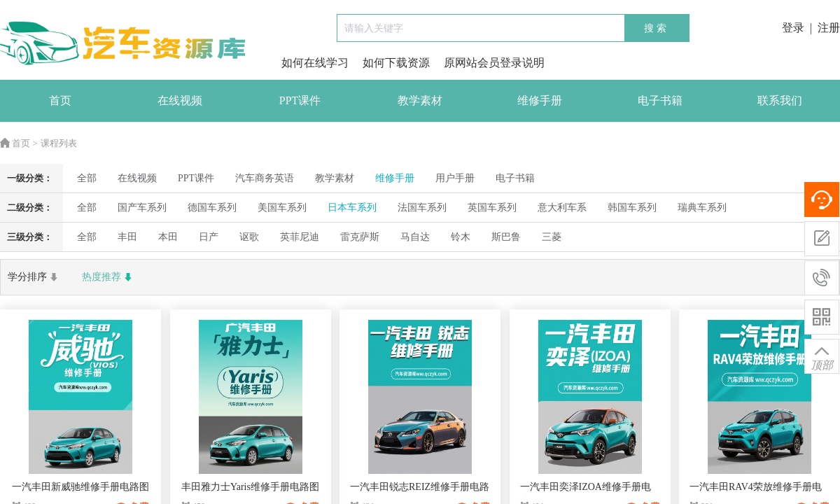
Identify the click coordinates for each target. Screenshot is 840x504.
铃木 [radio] (461, 237)
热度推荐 (108, 277)
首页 (60, 100)
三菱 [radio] (552, 237)
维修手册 (540, 100)
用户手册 (455, 178)
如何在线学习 (315, 63)
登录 (793, 28)
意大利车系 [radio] (562, 208)
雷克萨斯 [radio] (360, 237)
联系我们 (780, 100)
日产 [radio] (209, 237)
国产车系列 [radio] (142, 208)
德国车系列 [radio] (212, 208)
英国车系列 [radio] (492, 208)
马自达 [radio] (415, 237)
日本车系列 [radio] (352, 208)
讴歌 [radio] (249, 237)
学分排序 (34, 277)
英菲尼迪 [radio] (300, 237)
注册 (829, 28)
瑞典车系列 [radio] (702, 208)
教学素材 (420, 100)
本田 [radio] (168, 237)
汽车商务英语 (265, 178)
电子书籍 (660, 100)
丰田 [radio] (127, 237)
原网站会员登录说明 (494, 63)
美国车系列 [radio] (282, 208)
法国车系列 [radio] (422, 208)
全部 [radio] (87, 178)
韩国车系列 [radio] (632, 208)
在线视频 (180, 100)
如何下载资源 (396, 63)
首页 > (19, 143)
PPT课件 (300, 100)
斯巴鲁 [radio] (506, 237)
